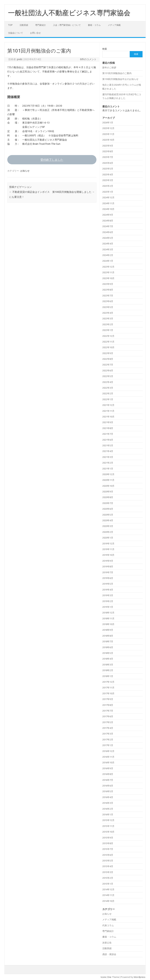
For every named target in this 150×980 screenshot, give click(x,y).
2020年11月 (108, 480)
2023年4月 (108, 313)
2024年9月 (108, 215)
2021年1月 (108, 469)
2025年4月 (108, 174)
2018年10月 (108, 624)
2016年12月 (108, 751)
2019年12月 (108, 543)
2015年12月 (108, 820)
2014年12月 (108, 889)
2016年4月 (108, 797)
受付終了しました (52, 160)
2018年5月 (108, 653)
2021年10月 (108, 417)
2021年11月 (108, 411)
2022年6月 (108, 370)
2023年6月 (108, 301)
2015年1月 (108, 884)
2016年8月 (108, 774)
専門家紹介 (41, 25)
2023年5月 (108, 307)
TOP (10, 25)
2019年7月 (108, 572)
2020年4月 (108, 520)
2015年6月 (108, 855)
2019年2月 (108, 601)
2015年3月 (108, 872)
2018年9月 (108, 630)
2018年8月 (108, 636)
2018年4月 (108, 659)
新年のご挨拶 (109, 67)
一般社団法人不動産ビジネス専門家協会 (69, 13)
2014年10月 (108, 901)
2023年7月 (108, 296)
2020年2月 (108, 532)
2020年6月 (108, 509)
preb (19, 59)
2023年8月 (108, 290)
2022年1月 (108, 399)
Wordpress (140, 977)
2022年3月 (108, 388)
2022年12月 (108, 336)
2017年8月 (108, 705)
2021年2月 (108, 463)
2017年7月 (108, 711)
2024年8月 (108, 221)
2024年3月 (108, 249)
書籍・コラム (94, 25)
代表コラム (108, 925)
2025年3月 (108, 180)
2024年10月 (108, 209)
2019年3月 (108, 595)
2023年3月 (108, 318)
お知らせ (25, 171)
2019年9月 (108, 561)
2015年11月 (108, 826)
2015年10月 (108, 832)
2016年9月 (108, 768)
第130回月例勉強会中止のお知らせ (120, 79)
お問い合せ (35, 33)
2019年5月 (108, 584)
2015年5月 (108, 861)
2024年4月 (108, 244)
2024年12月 (108, 197)
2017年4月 (108, 728)
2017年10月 (108, 693)
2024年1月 (108, 261)
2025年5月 (108, 169)
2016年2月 (108, 809)
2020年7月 (108, 503)
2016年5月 (108, 791)
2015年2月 (108, 878)
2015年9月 (108, 838)
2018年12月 (108, 613)
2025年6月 (108, 163)
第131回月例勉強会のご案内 (117, 73)
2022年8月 (108, 359)
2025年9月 (108, 146)
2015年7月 (108, 849)
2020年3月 (108, 526)
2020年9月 (108, 492)
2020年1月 (108, 538)
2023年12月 (108, 267)
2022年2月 (108, 393)
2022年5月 (108, 376)
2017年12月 (108, 682)
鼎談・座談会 (109, 954)
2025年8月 (108, 151)
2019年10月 (108, 555)
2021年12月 (108, 405)
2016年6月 (108, 786)
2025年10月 (108, 140)
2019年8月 (108, 566)
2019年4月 (108, 590)
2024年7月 (108, 226)
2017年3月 (108, 734)
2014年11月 (108, 895)
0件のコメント (88, 59)
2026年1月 (108, 122)
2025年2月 (108, 186)
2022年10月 (108, 347)
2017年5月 (108, 722)
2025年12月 (108, 128)
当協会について (15, 33)
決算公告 (107, 943)
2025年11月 (108, 134)
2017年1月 (108, 745)
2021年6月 (108, 440)
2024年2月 (108, 255)
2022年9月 (108, 353)
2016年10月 (108, 762)
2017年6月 (108, 716)
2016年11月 (108, 757)
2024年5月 (108, 238)
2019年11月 (108, 549)
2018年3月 (108, 665)
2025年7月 (108, 157)
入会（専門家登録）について (67, 25)
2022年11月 (108, 342)
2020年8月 (108, 497)
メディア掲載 (114, 25)
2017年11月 (108, 688)
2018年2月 (108, 670)
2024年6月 (108, 232)
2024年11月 (108, 203)
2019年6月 (108, 578)
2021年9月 (108, 422)
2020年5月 (108, 515)
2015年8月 (108, 843)
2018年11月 (108, 618)
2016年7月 (108, 780)
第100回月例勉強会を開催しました (73, 192)
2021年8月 (108, 428)
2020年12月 (108, 474)
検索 (105, 49)
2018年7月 (108, 641)
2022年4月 (108, 382)
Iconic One (106, 977)
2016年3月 (108, 803)
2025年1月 (108, 192)
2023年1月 (108, 330)
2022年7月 (108, 365)
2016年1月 (108, 814)
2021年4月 (108, 451)
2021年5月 (108, 445)
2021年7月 (108, 434)
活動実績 (24, 25)
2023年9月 (108, 284)
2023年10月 (108, 278)
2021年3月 (108, 457)
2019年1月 (108, 607)
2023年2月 (108, 324)
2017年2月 (108, 739)
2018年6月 (108, 647)
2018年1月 (108, 676)
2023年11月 (108, 272)
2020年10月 (108, 486)
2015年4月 (108, 866)
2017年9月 (108, 699)
